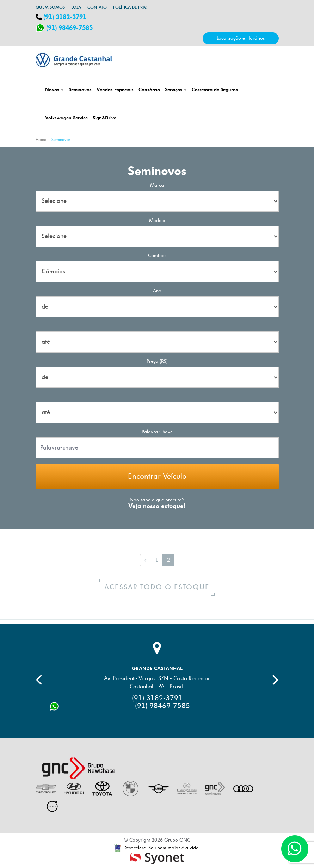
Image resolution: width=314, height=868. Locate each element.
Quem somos (50, 7)
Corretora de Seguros (215, 89)
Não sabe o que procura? (157, 500)
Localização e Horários (241, 38)
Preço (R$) (157, 361)
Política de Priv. (130, 7)
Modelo (157, 220)
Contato (97, 7)
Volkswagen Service (66, 118)
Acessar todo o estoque (160, 587)
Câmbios (157, 256)
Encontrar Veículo (157, 476)
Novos (54, 89)
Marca (157, 185)
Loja (76, 7)
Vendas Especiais (115, 89)
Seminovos (80, 89)
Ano (157, 291)
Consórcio (149, 89)
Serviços (176, 89)
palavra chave (157, 432)
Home (41, 140)
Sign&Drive (104, 118)
